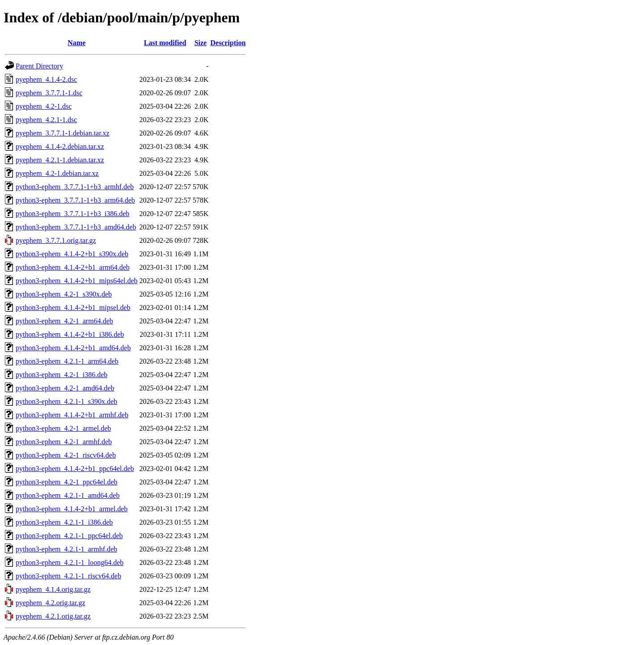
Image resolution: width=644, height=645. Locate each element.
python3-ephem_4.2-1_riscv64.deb (66, 455)
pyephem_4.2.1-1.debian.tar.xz (60, 160)
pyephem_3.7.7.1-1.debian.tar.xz (63, 133)
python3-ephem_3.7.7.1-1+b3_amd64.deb (76, 227)
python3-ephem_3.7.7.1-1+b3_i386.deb (72, 214)
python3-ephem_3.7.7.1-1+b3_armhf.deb (75, 187)
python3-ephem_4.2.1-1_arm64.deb (67, 361)
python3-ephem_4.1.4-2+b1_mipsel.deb (73, 308)
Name (76, 43)
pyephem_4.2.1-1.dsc (46, 120)
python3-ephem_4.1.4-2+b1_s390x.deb (72, 254)
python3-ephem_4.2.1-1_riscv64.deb (68, 576)
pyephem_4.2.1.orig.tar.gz (53, 616)
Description (228, 43)
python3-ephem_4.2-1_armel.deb (63, 428)
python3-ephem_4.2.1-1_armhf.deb (66, 549)
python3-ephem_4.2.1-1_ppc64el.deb (69, 536)
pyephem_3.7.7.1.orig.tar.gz (56, 240)
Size (201, 43)
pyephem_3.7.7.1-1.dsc (49, 93)
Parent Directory (39, 66)
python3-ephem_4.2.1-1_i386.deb (64, 522)
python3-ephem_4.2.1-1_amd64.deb (68, 495)
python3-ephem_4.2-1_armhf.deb (64, 442)
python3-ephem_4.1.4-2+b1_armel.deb (72, 509)
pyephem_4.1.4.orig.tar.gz (53, 589)
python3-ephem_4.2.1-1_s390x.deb (66, 401)
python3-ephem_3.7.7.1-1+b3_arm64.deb (75, 200)
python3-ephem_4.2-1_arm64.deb (64, 321)
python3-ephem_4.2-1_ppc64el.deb (67, 482)
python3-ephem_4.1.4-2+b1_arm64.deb (73, 267)
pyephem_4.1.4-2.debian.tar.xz (60, 146)
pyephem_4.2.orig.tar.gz (51, 603)
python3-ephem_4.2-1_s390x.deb (64, 294)
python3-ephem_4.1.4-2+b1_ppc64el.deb (75, 469)
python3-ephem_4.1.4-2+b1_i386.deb (70, 334)
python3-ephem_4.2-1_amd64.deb (65, 388)
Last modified (165, 43)
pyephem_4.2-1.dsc (44, 106)
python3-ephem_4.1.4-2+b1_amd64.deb (73, 348)
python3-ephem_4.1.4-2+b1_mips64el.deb (77, 281)
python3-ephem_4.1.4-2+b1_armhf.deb (72, 415)
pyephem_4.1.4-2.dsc (46, 79)
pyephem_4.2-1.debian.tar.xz (57, 173)
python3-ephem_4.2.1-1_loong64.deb (70, 562)
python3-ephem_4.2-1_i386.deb (61, 375)
